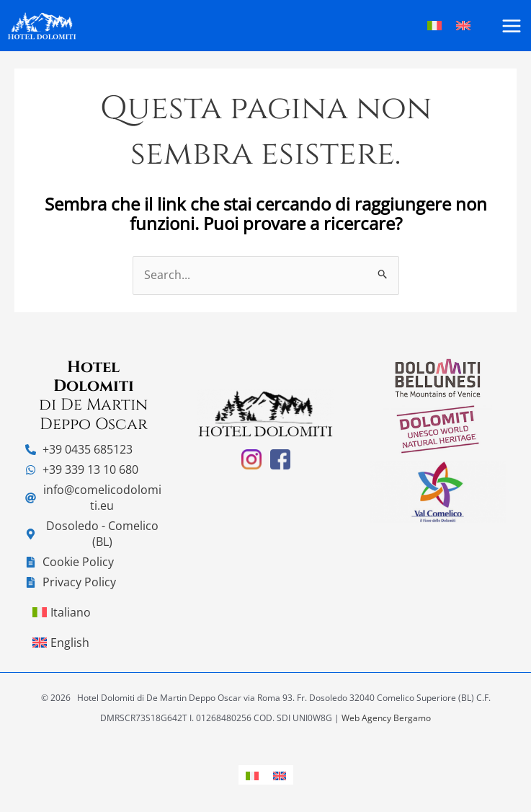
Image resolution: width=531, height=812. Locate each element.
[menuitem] (252, 775)
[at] (93, 498)
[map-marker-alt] (93, 534)
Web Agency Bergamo (386, 718)
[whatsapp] (82, 469)
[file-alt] (70, 562)
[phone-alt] (79, 449)
